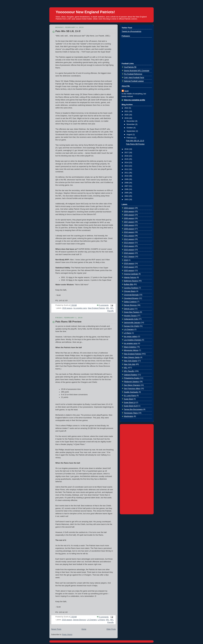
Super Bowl (128, 399)
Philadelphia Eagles (132, 378)
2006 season (129, 218)
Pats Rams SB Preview (68, 322)
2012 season (129, 239)
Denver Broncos (80, 620)
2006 (127, 189)
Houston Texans (130, 316)
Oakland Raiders (131, 375)
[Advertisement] (137, 469)
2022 (127, 108)
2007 (127, 186)
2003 (127, 199)
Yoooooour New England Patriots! (85, 12)
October (130, 128)
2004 (127, 196)
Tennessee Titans (131, 413)
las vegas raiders (131, 337)
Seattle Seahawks (131, 392)
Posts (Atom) (67, 635)
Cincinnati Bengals (131, 295)
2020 (127, 115)
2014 (127, 163)
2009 (127, 179)
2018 (127, 149)
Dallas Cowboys (130, 302)
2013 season (129, 243)
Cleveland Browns (131, 298)
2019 (127, 118)
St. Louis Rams (130, 396)
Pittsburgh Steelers (131, 382)
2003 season (129, 208)
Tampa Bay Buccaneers (133, 409)
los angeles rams (80, 308)
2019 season (129, 267)
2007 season (129, 222)
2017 (127, 153)
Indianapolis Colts (131, 319)
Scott (127, 91)
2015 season (129, 250)
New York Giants (130, 361)
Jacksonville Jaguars (132, 323)
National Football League (134, 81)
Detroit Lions (129, 309)
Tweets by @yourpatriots (131, 31)
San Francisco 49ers (132, 389)
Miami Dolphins (130, 347)
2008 (127, 183)
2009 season (129, 229)
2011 (127, 173)
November (131, 124)
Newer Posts (56, 629)
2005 (127, 193)
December (131, 121)
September (131, 131)
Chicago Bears (130, 291)
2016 (127, 156)
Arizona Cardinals (131, 274)
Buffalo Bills (129, 284)
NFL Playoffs (129, 371)
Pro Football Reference (133, 74)
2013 (127, 166)
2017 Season (129, 257)
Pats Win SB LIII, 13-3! (68, 31)
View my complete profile (134, 100)
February (130, 138)
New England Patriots (96, 308)
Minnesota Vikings (131, 350)
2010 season (129, 232)
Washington (129, 416)
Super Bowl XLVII (131, 406)
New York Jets (130, 364)
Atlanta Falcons (130, 277)
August (130, 134)
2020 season (129, 271)
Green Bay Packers (132, 312)
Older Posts (111, 629)
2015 (127, 159)
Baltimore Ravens (131, 281)
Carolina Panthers (131, 288)
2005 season (129, 215)
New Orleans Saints (132, 357)
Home (84, 629)
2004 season (129, 211)
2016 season (129, 253)
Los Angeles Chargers (133, 340)
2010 (127, 176)
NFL (108, 308)
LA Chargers (92, 620)
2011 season (129, 236)
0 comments (104, 305)
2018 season (67, 308)
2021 (127, 111)
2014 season (129, 246)
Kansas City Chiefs (131, 326)
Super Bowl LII (130, 402)
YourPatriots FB (130, 67)
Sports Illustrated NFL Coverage (137, 71)
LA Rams (101, 620)
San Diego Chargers (132, 385)
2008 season (129, 225)
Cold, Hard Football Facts (134, 78)
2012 (127, 169)
